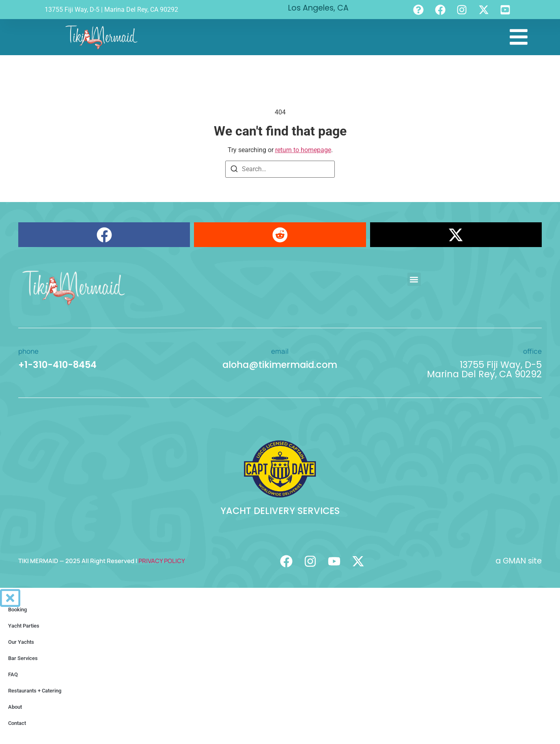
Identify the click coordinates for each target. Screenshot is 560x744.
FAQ (13, 674)
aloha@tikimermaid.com (280, 365)
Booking (17, 610)
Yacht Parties (24, 626)
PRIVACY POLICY (162, 561)
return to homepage (303, 150)
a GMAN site (519, 561)
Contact (17, 723)
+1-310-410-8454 (57, 365)
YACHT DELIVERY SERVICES (280, 511)
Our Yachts (21, 642)
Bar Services (23, 658)
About (15, 707)
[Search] (234, 170)
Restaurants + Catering (35, 691)
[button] (104, 235)
